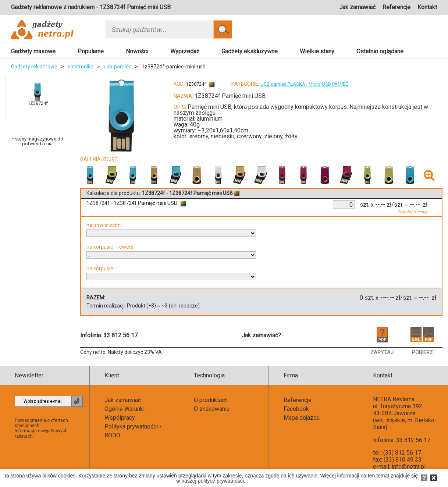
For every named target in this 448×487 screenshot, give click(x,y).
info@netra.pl (409, 467)
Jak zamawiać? (261, 335)
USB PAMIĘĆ (335, 84)
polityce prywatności (221, 481)
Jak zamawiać (357, 7)
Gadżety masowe (33, 51)
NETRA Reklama (394, 399)
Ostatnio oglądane (380, 51)
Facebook (296, 409)
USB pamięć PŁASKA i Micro (291, 84)
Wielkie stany (317, 51)
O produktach (211, 400)
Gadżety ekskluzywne (250, 51)
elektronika (81, 67)
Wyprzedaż (185, 51)
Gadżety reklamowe (34, 67)
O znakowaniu (212, 409)
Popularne (91, 51)
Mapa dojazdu (302, 418)
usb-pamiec (118, 67)
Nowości (137, 51)
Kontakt (427, 7)
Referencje (397, 7)
